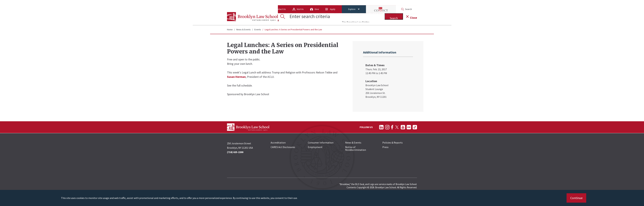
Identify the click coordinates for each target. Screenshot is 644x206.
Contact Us (255, 4)
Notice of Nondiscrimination (356, 148)
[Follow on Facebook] (392, 127)
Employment (315, 147)
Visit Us (275, 4)
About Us (235, 4)
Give (291, 4)
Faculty (356, 17)
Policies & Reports (393, 143)
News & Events (244, 29)
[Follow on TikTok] (415, 127)
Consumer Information (321, 143)
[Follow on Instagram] (387, 127)
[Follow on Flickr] (409, 127)
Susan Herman (236, 77)
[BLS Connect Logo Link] (355, 4)
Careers (394, 17)
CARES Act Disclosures (283, 147)
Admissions (300, 17)
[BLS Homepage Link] (252, 17)
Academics (321, 17)
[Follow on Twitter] (397, 127)
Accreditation (278, 143)
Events (258, 29)
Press (385, 147)
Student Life (375, 17)
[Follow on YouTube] (403, 127)
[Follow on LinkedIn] (381, 127)
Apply (307, 4)
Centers (340, 17)
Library (410, 17)
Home (230, 29)
